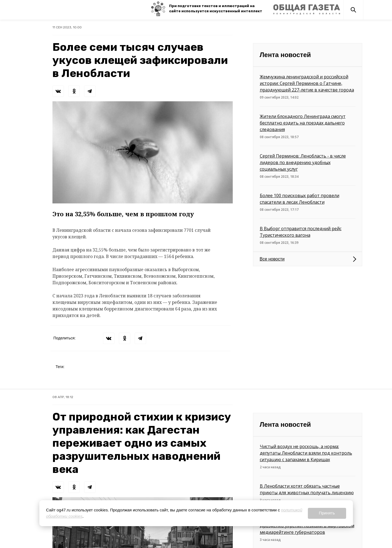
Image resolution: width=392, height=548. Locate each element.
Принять (327, 513)
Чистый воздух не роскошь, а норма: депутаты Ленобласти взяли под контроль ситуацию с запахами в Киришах (306, 453)
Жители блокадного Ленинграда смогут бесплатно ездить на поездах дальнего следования (303, 123)
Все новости (272, 259)
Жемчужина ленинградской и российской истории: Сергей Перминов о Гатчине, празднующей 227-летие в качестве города (307, 83)
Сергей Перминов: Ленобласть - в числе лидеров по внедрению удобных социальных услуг (303, 162)
